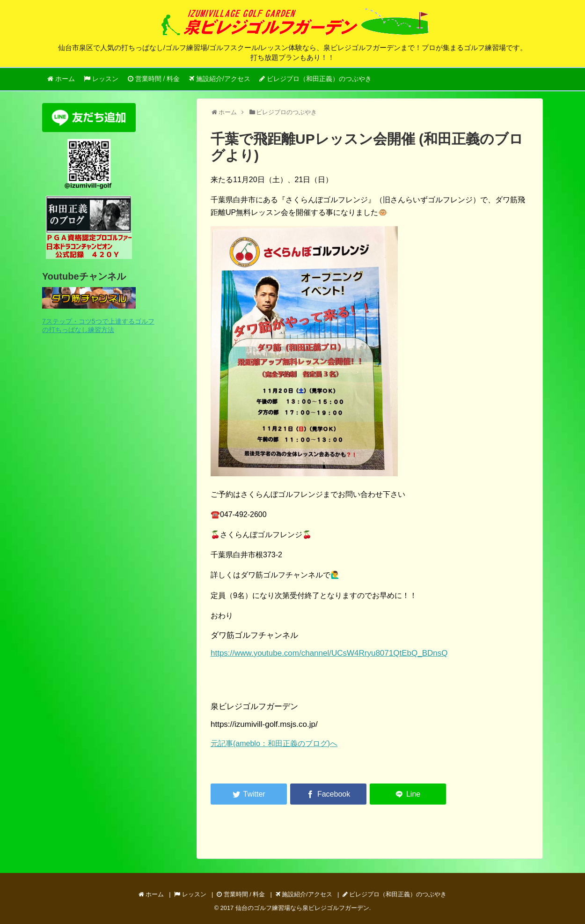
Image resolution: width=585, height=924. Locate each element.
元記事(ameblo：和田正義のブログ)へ (274, 743)
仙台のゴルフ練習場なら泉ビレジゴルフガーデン (302, 908)
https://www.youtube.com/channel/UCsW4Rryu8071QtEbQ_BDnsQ (329, 653)
